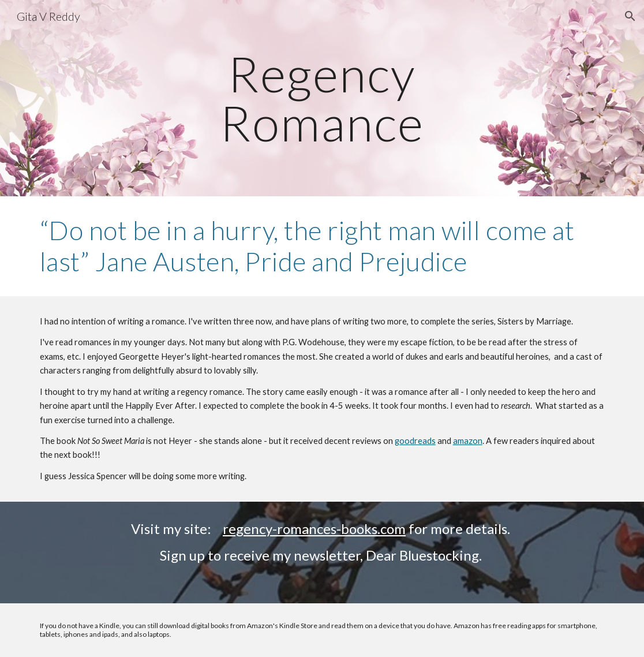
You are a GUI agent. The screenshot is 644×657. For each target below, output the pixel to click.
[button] (630, 16)
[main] (322, 98)
